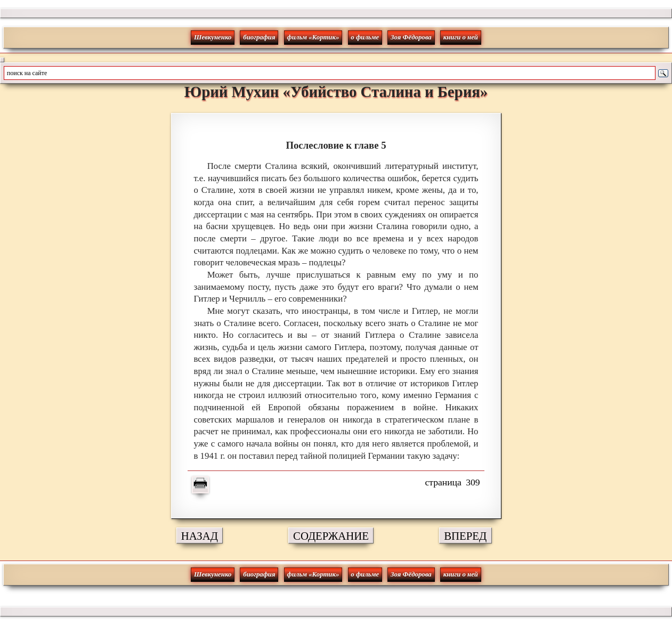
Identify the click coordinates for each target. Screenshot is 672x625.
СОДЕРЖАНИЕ (331, 536)
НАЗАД (200, 536)
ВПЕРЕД (465, 536)
